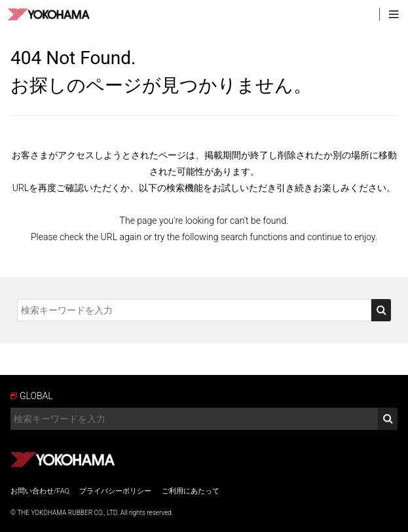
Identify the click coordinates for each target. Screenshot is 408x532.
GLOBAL (36, 396)
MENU (394, 14)
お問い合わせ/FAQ (40, 491)
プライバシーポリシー (115, 491)
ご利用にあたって (191, 491)
